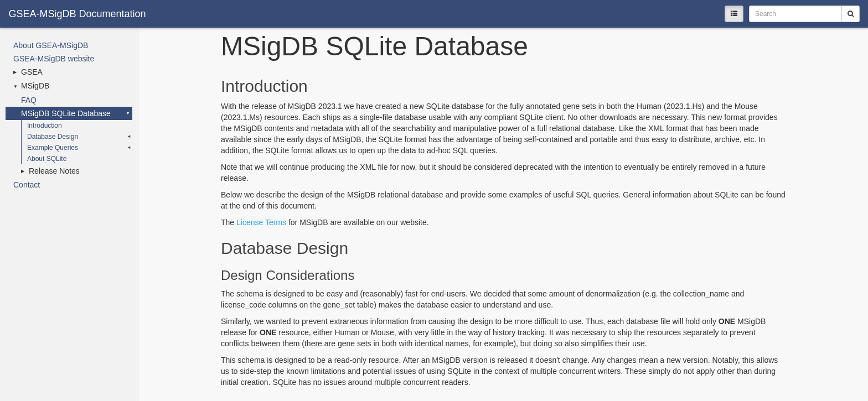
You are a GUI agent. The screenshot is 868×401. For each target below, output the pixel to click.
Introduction (45, 126)
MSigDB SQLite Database (66, 113)
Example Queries (53, 148)
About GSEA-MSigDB (51, 45)
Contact (27, 185)
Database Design (53, 137)
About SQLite (47, 159)
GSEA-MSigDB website (54, 59)
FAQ (29, 100)
